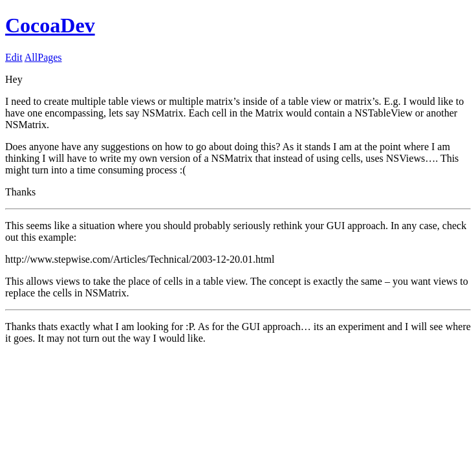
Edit (14, 57)
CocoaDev (50, 25)
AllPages (43, 57)
